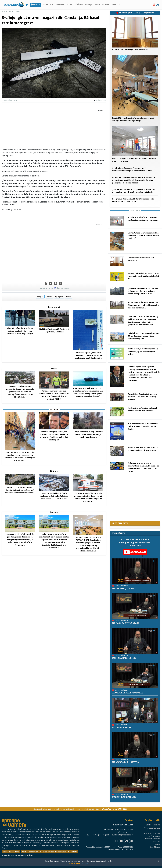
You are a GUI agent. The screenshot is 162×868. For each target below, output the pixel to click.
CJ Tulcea (156, 844)
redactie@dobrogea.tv (100, 835)
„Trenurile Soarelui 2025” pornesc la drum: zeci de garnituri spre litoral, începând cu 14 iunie (143, 291)
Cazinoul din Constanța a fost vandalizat (130, 50)
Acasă (4, 12)
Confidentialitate (153, 825)
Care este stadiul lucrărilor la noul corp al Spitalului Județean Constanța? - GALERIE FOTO (54, 496)
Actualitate (48, 5)
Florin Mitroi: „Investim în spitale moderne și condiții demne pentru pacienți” (143, 236)
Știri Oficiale (155, 847)
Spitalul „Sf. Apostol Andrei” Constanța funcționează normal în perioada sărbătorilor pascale (20, 490)
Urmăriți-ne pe (55, 288)
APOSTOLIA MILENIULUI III (128, 693)
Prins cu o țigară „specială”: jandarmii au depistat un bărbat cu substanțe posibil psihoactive (88, 355)
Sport (97, 5)
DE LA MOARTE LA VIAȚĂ (126, 623)
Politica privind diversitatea (53, 852)
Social (69, 5)
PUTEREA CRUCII (122, 728)
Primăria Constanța (152, 833)
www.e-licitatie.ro (25, 855)
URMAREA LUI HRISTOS (125, 762)
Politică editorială (30, 852)
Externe (106, 5)
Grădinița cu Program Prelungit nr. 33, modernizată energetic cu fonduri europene (144, 336)
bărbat (69, 297)
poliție (49, 297)
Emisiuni (36, 5)
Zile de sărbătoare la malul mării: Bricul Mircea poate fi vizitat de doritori (143, 426)
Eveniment (60, 5)
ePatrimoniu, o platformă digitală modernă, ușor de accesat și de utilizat (143, 352)
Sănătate (79, 5)
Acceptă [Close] (85, 863)
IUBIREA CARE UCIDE (124, 658)
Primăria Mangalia (152, 839)
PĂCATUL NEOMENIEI (124, 797)
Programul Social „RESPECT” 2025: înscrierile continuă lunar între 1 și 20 (144, 276)
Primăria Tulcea (154, 836)
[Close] (159, 861)
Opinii (114, 5)
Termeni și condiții (152, 828)
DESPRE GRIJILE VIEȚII (125, 588)
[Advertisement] (54, 129)
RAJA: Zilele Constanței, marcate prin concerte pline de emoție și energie (143, 397)
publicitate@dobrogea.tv (123, 835)
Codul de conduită (11, 852)
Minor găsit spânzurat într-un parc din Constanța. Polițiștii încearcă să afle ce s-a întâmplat (144, 305)
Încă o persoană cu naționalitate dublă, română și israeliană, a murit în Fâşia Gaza (88, 434)
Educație (89, 5)
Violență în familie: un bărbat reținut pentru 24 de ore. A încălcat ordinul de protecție (20, 331)
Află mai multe (75, 863)
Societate (73, 852)
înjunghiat (59, 297)
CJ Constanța (155, 841)
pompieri (40, 297)
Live (156, 5)
